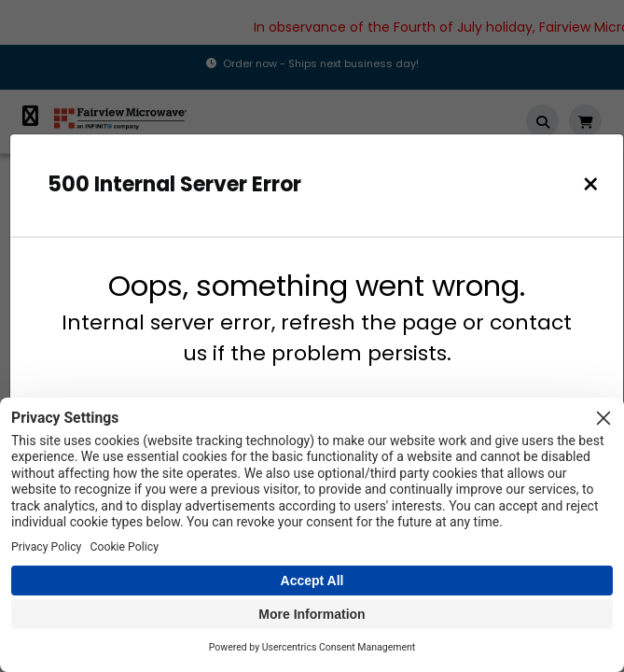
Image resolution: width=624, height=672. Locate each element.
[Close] (591, 184)
